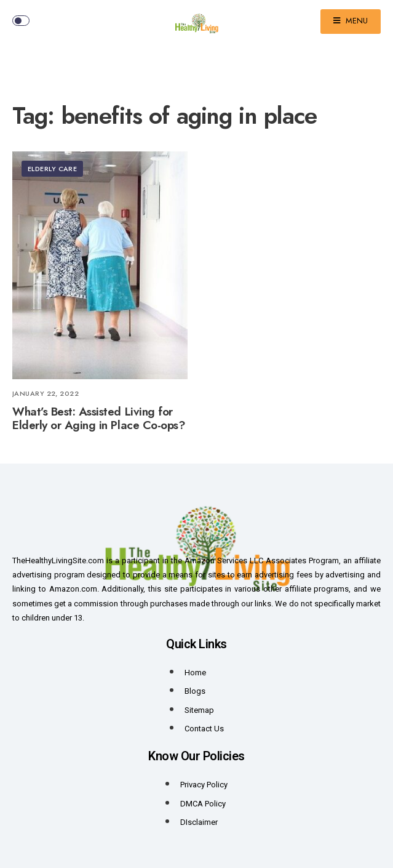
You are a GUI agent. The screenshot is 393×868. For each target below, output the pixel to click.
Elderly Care (52, 169)
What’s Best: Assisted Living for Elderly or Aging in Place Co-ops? (99, 419)
